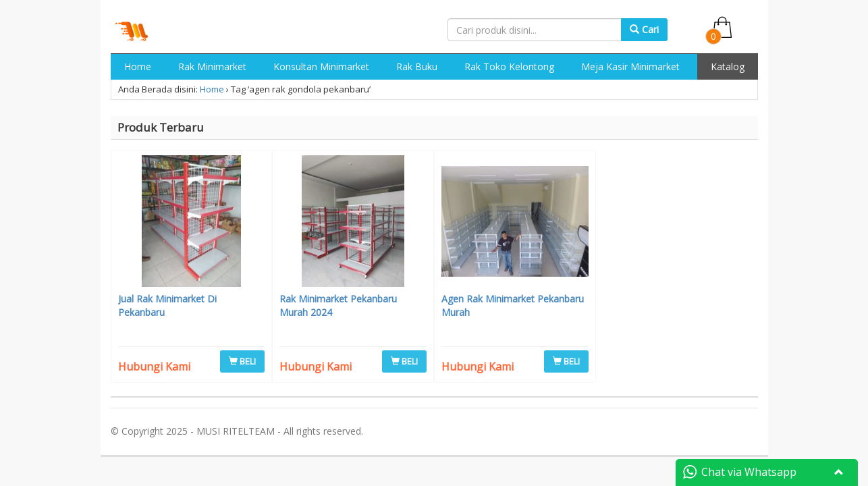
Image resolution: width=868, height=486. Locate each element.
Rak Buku (417, 66)
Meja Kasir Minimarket (630, 66)
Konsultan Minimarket (321, 66)
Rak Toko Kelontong (509, 66)
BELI (242, 361)
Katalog (728, 66)
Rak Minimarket (212, 66)
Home (138, 66)
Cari (644, 29)
